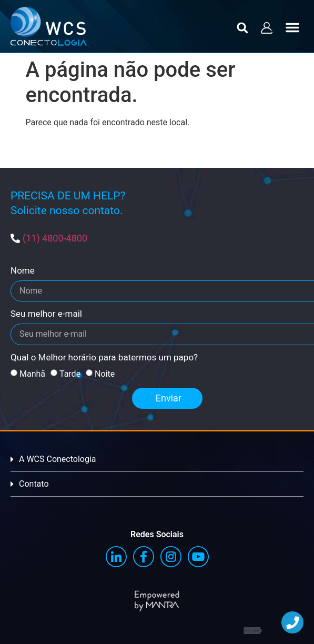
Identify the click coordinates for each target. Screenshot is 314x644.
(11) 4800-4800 (55, 238)
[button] (243, 28)
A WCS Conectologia (58, 459)
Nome (23, 271)
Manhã (32, 374)
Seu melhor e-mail (46, 314)
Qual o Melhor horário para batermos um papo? (104, 358)
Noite (105, 374)
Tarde (70, 374)
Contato (34, 484)
